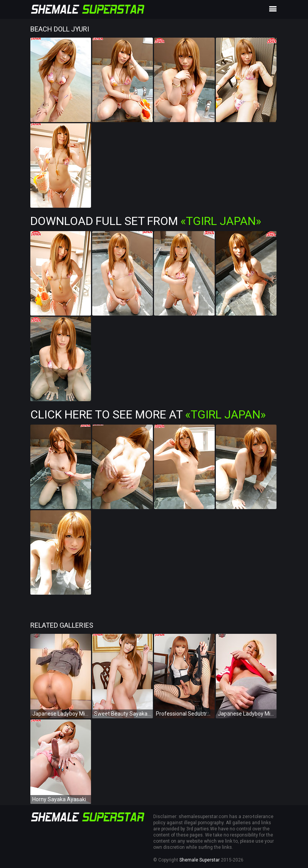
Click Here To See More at (148, 414)
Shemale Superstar (200, 860)
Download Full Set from (146, 221)
